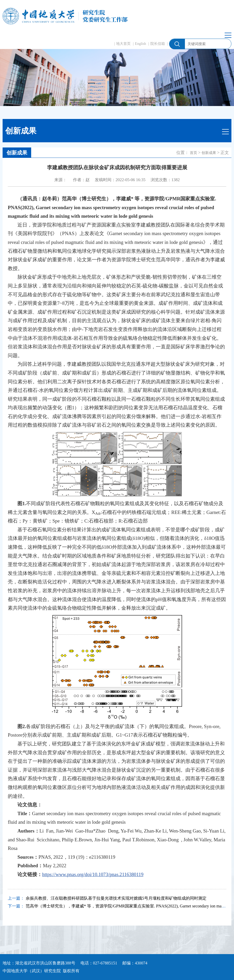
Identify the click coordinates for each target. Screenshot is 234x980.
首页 (193, 153)
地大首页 (123, 44)
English (141, 44)
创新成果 (209, 153)
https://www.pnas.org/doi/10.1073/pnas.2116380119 (93, 874)
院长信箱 (158, 44)
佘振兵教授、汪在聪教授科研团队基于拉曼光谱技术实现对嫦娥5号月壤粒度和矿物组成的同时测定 (116, 898)
